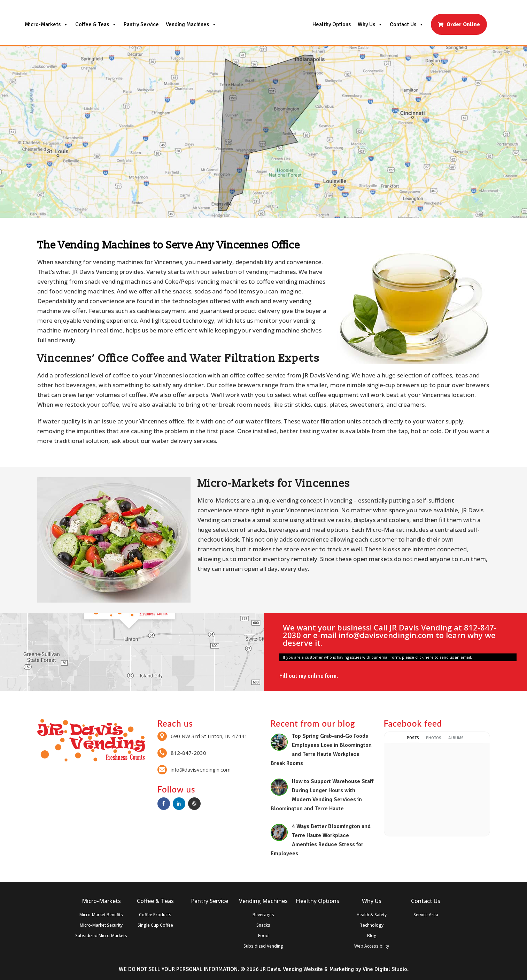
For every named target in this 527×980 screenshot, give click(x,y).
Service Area (426, 915)
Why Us (370, 24)
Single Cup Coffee (155, 925)
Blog (372, 936)
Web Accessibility (372, 946)
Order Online (463, 24)
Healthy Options (332, 24)
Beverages (263, 915)
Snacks (263, 925)
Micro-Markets (46, 24)
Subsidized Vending (263, 946)
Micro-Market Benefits (101, 915)
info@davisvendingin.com (386, 635)
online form (322, 676)
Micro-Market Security (101, 925)
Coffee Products (155, 915)
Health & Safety (372, 915)
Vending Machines (191, 24)
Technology (372, 925)
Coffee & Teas (96, 24)
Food (263, 936)
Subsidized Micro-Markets (101, 936)
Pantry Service (141, 24)
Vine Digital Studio (385, 969)
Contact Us (407, 24)
